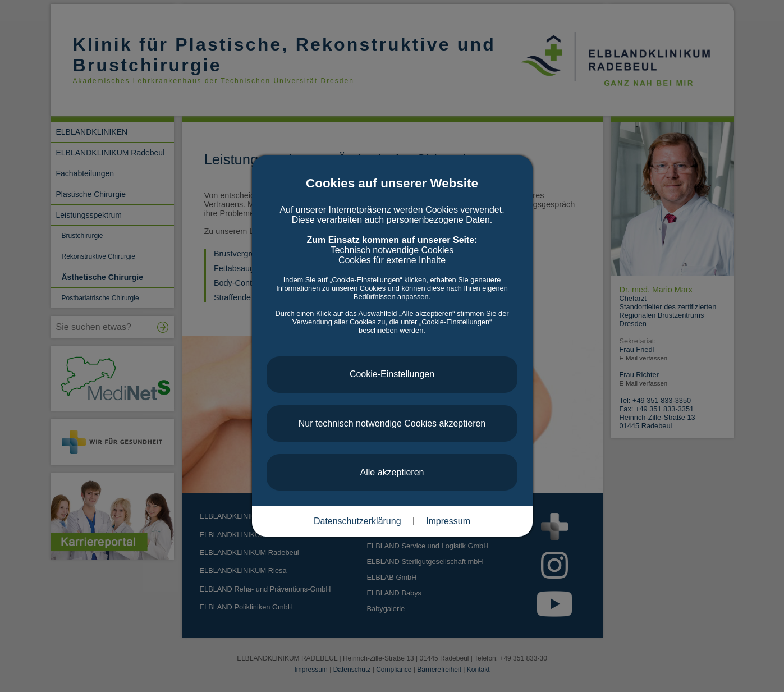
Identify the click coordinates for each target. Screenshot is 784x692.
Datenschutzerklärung (357, 521)
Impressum (448, 521)
